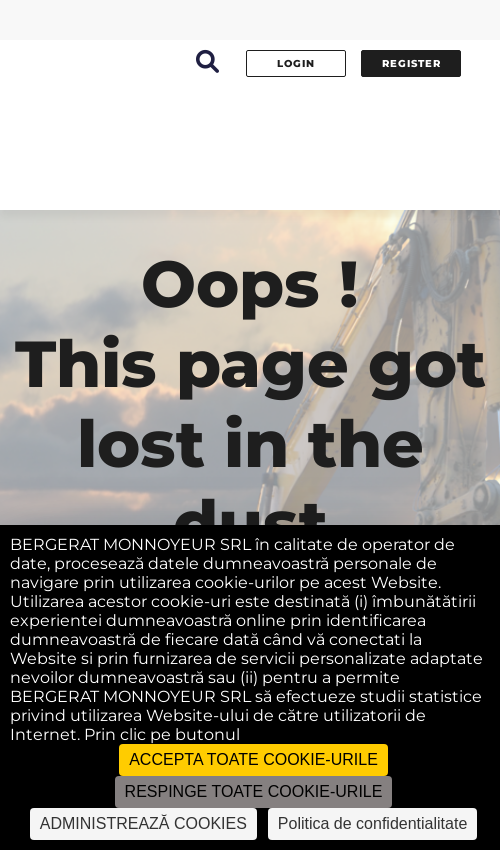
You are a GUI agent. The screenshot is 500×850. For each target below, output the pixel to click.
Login (296, 63)
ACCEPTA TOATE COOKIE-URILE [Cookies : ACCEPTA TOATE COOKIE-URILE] (253, 759)
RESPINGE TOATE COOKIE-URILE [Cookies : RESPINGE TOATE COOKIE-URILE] (254, 791)
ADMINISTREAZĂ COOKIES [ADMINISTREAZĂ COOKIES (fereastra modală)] (143, 823)
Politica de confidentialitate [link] (372, 823)
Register (411, 63)
